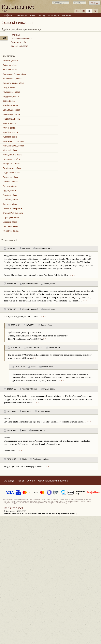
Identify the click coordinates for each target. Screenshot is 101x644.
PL (77, 11)
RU (95, 11)
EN (83, 11)
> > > (72, 275)
